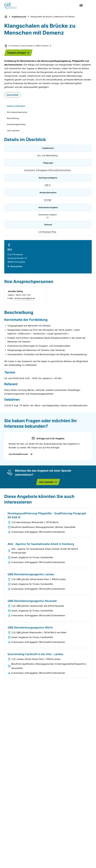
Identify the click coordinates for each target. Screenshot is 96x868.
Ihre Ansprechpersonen (17, 112)
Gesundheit (12, 95)
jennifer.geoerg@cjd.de (25, 298)
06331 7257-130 (23, 295)
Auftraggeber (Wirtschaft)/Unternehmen (53, 170)
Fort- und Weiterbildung (47, 155)
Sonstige (48, 200)
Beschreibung (13, 118)
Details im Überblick (16, 106)
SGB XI (48, 185)
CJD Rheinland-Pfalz (47, 232)
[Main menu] (81, 5)
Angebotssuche (19, 17)
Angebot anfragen (17, 53)
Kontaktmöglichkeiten (16, 124)
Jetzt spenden (13, 130)
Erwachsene (30, 170)
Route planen (16, 266)
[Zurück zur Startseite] (6, 17)
